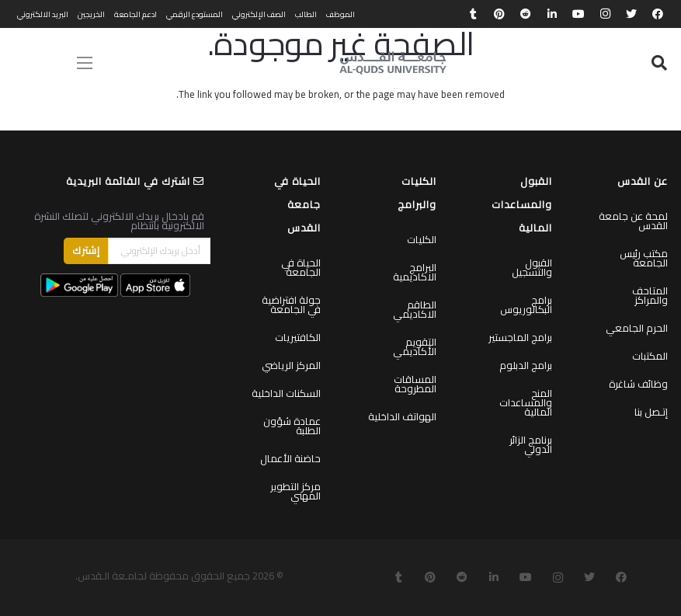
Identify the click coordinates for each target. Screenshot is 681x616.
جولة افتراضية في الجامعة (291, 305)
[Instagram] (605, 14)
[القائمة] (85, 63)
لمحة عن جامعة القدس (633, 221)
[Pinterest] (499, 14)
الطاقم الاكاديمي (415, 309)
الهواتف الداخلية (402, 416)
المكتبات (650, 356)
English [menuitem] (31, 63)
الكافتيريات (298, 337)
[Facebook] (658, 14)
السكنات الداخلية (286, 393)
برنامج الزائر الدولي (531, 444)
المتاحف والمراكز (650, 295)
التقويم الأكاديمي (415, 346)
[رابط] (393, 63)
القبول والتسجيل (532, 267)
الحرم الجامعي (637, 328)
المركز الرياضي (291, 365)
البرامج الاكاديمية (415, 272)
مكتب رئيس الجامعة (644, 258)
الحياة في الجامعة (301, 267)
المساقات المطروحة (415, 384)
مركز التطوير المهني (295, 491)
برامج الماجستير (520, 337)
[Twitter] (631, 14)
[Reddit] (526, 14)
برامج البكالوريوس (526, 305)
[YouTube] (579, 14)
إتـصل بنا (651, 412)
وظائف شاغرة (638, 384)
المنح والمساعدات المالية (526, 402)
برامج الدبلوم (526, 365)
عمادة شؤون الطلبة (292, 426)
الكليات (422, 239)
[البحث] (659, 63)
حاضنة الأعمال (290, 458)
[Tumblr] (473, 14)
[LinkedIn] (552, 14)
